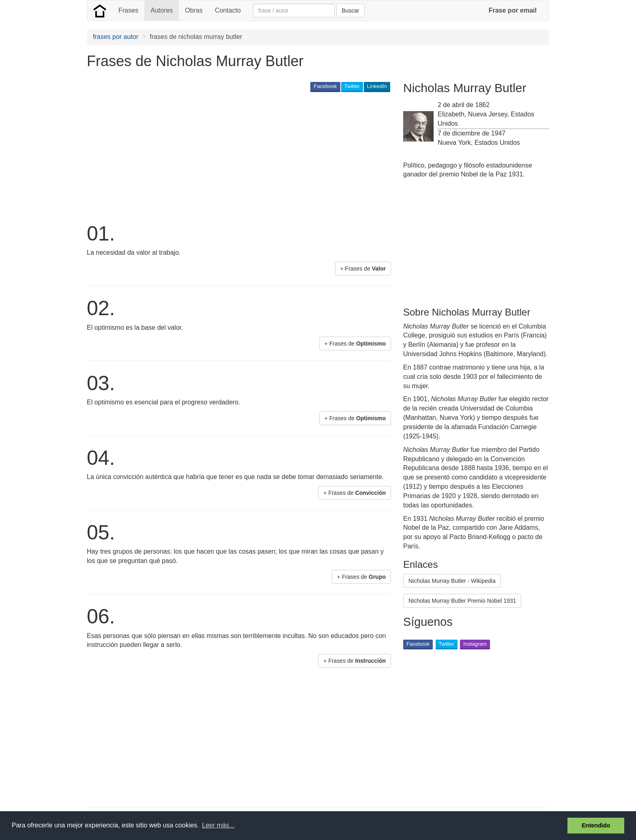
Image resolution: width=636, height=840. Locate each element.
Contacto (228, 10)
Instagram (475, 644)
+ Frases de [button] (363, 269)
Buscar (350, 11)
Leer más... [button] (218, 825)
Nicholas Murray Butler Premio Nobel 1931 (462, 601)
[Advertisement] (234, 157)
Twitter (352, 86)
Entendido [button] (596, 825)
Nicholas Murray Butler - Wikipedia (452, 581)
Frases (128, 10)
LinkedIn (377, 86)
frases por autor (116, 37)
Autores (162, 10)
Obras (194, 10)
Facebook (325, 86)
